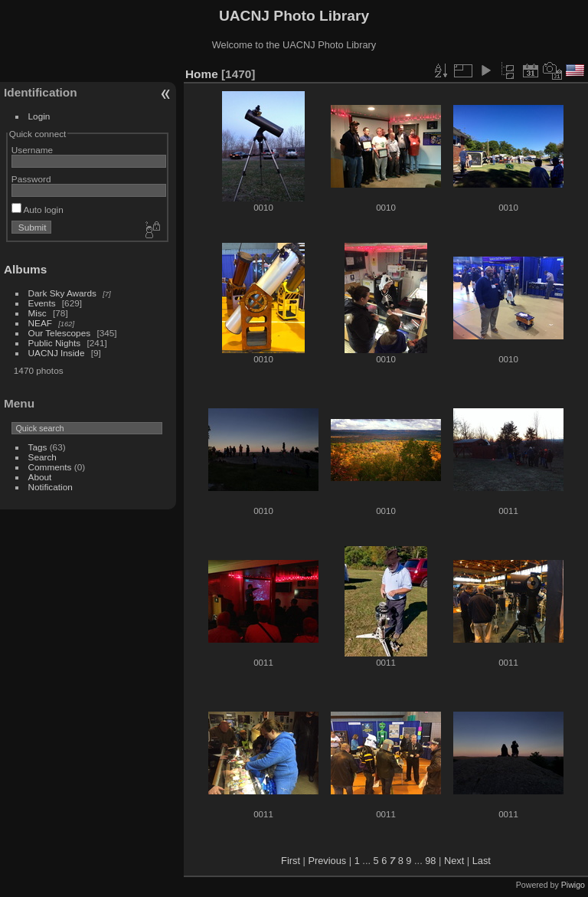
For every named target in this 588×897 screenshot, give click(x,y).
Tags (38, 447)
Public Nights (55, 343)
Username (32, 150)
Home (202, 74)
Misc (38, 313)
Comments (50, 467)
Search (42, 457)
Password (31, 179)
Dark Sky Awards (62, 293)
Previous (327, 861)
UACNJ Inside (57, 353)
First (291, 861)
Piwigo (573, 885)
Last (482, 861)
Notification (51, 487)
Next (454, 861)
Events (42, 303)
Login (39, 116)
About (40, 477)
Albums (25, 269)
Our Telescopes (60, 333)
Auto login (38, 210)
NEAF (40, 323)
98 (430, 861)
